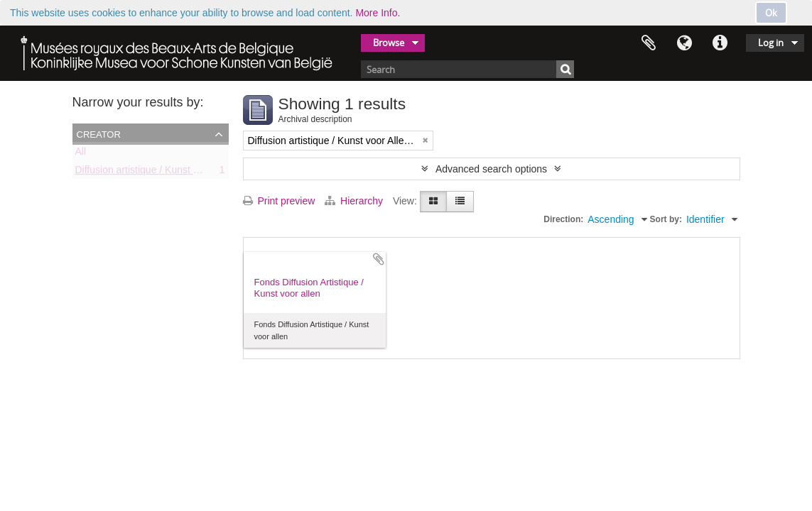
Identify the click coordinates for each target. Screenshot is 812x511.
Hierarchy (355, 201)
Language (684, 43)
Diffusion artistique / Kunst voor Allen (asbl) (170, 172)
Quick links (720, 43)
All (81, 154)
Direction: (563, 219)
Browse (389, 43)
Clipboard (649, 43)
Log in (771, 43)
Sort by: (666, 219)
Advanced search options (491, 169)
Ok (771, 13)
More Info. (378, 13)
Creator (99, 133)
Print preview (279, 201)
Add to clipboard (379, 259)
